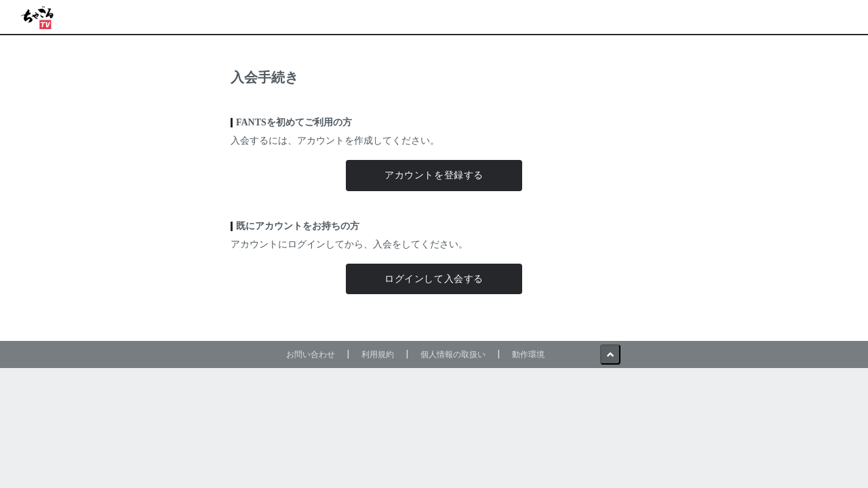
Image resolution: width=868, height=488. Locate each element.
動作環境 (528, 354)
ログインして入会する (434, 279)
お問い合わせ (311, 354)
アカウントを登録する (434, 175)
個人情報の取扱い (453, 354)
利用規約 (378, 354)
